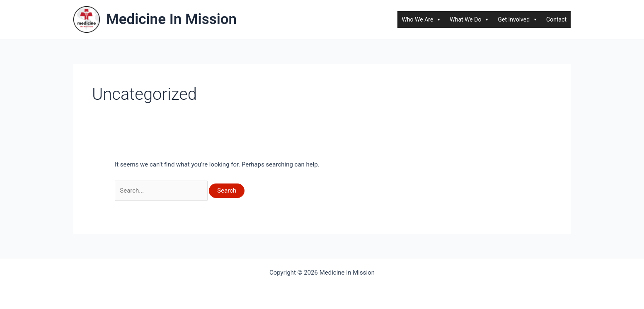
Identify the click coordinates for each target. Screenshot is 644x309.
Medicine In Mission (171, 19)
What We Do (470, 19)
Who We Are (421, 19)
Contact (556, 19)
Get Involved (518, 19)
